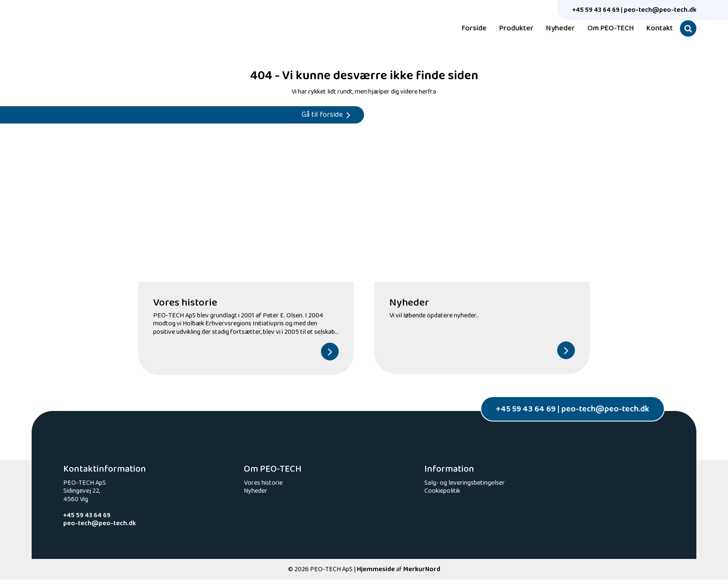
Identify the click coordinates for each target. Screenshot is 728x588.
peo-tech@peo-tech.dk (660, 10)
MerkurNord (422, 569)
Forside (468, 29)
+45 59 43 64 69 (596, 10)
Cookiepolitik (442, 491)
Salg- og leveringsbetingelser (465, 483)
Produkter (511, 29)
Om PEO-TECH (605, 29)
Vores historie (263, 483)
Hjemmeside (376, 569)
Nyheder (555, 29)
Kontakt (654, 29)
